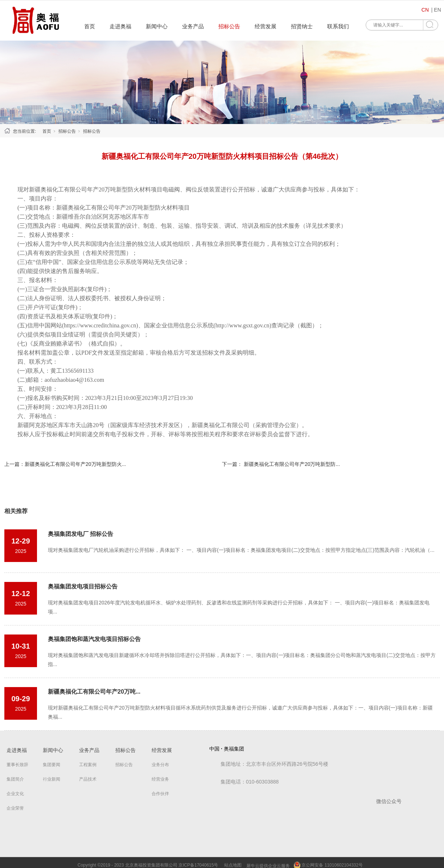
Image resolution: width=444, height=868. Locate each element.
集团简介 (15, 779)
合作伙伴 (160, 794)
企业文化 (15, 794)
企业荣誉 (15, 808)
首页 (90, 26)
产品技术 (88, 779)
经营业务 (160, 779)
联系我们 (338, 26)
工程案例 (88, 765)
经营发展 (266, 26)
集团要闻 (52, 765)
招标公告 (229, 26)
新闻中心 (157, 26)
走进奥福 (120, 26)
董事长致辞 (17, 765)
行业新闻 (52, 779)
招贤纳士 (302, 26)
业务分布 (160, 765)
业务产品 (193, 26)
